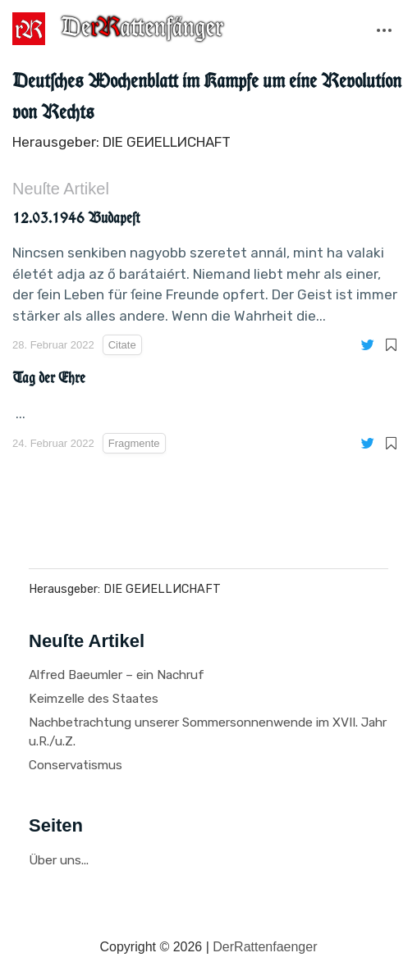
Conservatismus (76, 765)
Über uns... (59, 860)
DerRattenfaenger (265, 947)
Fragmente (134, 443)
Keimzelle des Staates (94, 699)
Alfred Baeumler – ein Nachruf (117, 675)
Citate (122, 345)
